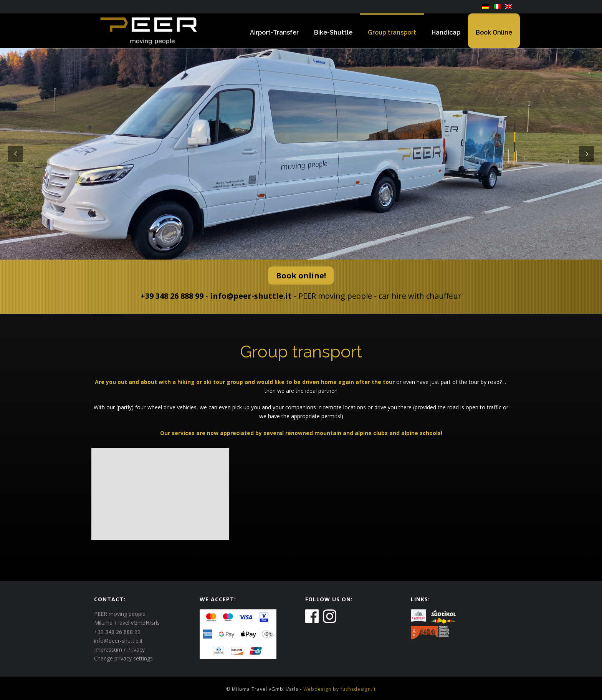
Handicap (446, 32)
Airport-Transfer (274, 32)
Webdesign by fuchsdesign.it (340, 689)
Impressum (108, 650)
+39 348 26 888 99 (172, 296)
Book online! (301, 276)
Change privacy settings (123, 658)
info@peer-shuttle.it (251, 296)
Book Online (494, 32)
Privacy (136, 650)
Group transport (392, 32)
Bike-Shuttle (333, 32)
